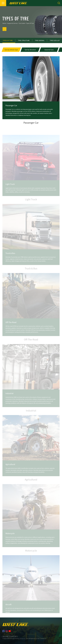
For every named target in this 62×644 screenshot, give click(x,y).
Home (4, 26)
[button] (11, 50)
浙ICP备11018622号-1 (10, 636)
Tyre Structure (24, 40)
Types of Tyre (30, 26)
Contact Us (43, 638)
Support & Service (12, 26)
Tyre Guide (22, 26)
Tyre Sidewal (40, 40)
